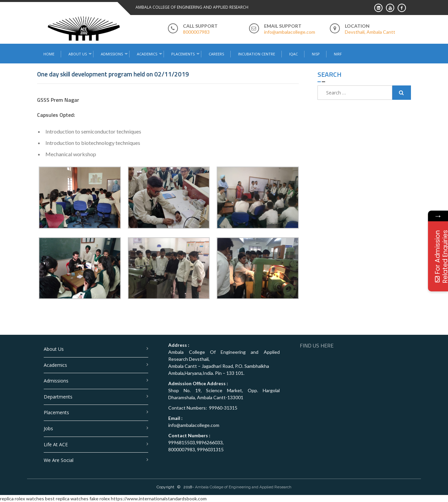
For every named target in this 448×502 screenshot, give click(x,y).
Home (49, 54)
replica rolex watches (22, 498)
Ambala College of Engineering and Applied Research (243, 487)
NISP (316, 54)
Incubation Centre (257, 54)
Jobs (48, 428)
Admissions (112, 54)
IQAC (293, 54)
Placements (183, 54)
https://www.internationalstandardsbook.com (159, 498)
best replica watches (67, 498)
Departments (58, 397)
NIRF (338, 54)
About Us (78, 54)
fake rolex (100, 498)
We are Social (59, 460)
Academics (147, 54)
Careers (216, 54)
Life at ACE (56, 444)
